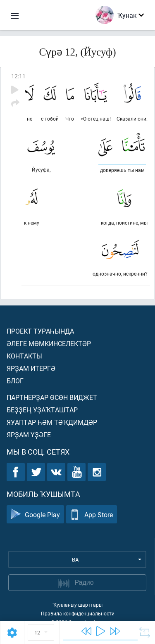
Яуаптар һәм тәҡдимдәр (52, 422)
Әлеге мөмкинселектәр (49, 343)
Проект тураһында (40, 331)
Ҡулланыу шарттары (77, 605)
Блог (15, 381)
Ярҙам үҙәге (29, 435)
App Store (92, 514)
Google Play (35, 514)
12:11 (18, 76)
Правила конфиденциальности (78, 613)
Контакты (24, 356)
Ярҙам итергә (31, 368)
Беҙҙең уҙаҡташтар (42, 410)
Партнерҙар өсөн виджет (52, 397)
